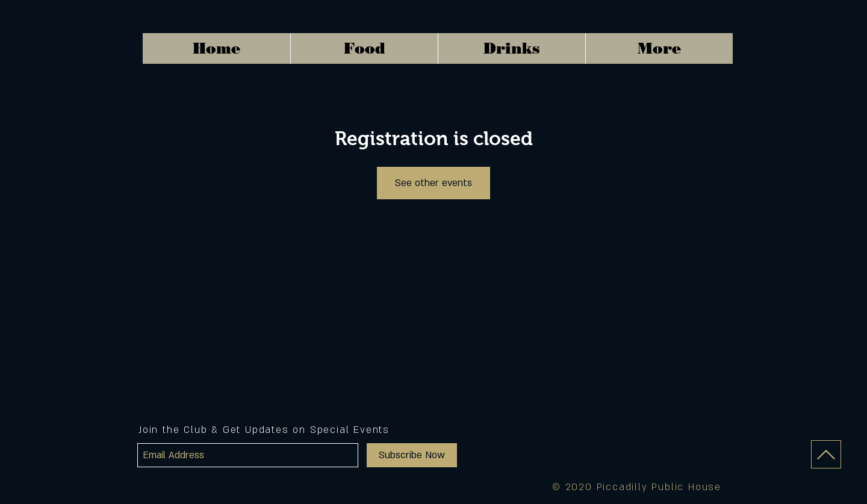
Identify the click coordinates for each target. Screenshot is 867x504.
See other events (433, 183)
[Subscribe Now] (412, 455)
